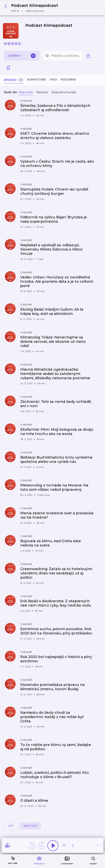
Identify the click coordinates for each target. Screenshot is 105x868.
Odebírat (22, 56)
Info (53, 80)
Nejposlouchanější (64, 92)
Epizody (14, 80)
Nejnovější (26, 92)
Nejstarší (42, 92)
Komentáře (37, 80)
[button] (32, 8)
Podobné (68, 80)
